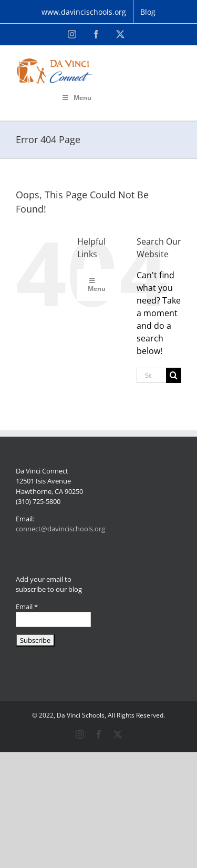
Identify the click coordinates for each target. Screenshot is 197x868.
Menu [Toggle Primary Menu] (76, 98)
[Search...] (151, 375)
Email (27, 607)
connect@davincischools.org (60, 529)
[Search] (174, 375)
